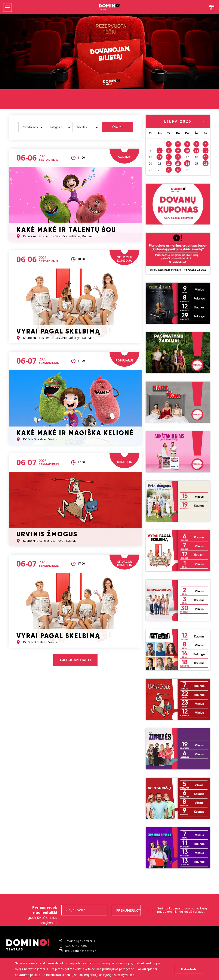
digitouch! (207, 969)
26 (206, 163)
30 (178, 170)
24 (187, 163)
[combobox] (32, 127)
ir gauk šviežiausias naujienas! (41, 915)
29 (169, 170)
